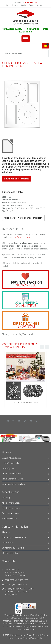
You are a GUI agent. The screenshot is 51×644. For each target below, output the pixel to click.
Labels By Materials (26, 464)
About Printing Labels (26, 503)
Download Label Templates (26, 484)
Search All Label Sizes (26, 458)
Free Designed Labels (26, 509)
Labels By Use (26, 469)
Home (8, 5)
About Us (16, 5)
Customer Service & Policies (26, 548)
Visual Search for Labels (26, 479)
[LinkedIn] (37, 421)
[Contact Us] (43, 421)
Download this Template (17, 179)
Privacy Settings (23, 638)
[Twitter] (19, 421)
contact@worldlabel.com (16, 585)
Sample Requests (26, 519)
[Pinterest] (8, 421)
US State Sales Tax (26, 554)
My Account (41, 5)
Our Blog (26, 498)
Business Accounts (26, 514)
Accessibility (36, 638)
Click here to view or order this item (23, 218)
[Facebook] (13, 421)
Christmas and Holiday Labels (26, 403)
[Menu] (26, 39)
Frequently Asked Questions (26, 538)
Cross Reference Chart (26, 474)
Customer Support (28, 5)
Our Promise (26, 543)
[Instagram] (31, 421)
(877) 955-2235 (21, 580)
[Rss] (25, 421)
